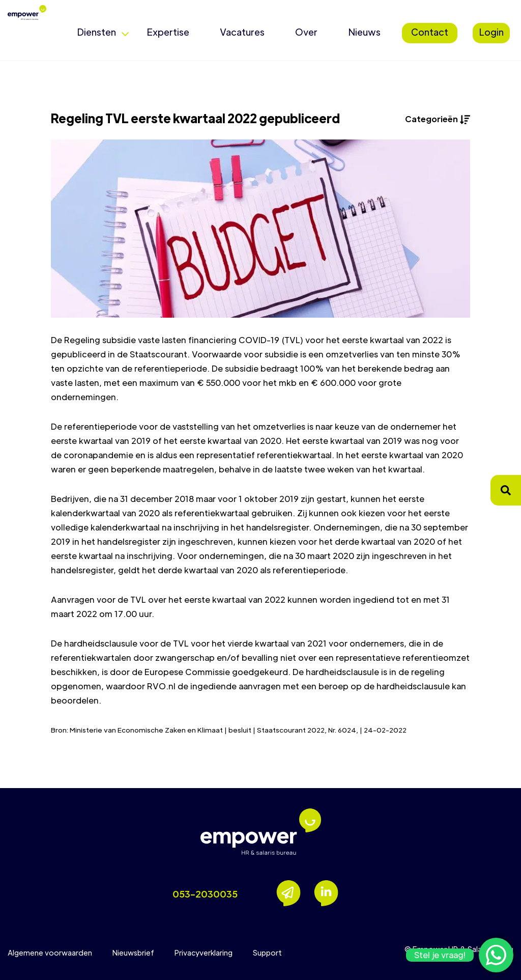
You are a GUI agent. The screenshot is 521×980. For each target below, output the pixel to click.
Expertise (168, 32)
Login (491, 32)
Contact (430, 32)
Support (267, 953)
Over (306, 32)
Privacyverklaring (204, 953)
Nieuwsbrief (133, 953)
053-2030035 (205, 894)
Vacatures (242, 32)
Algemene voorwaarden (50, 953)
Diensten (96, 32)
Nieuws (364, 32)
